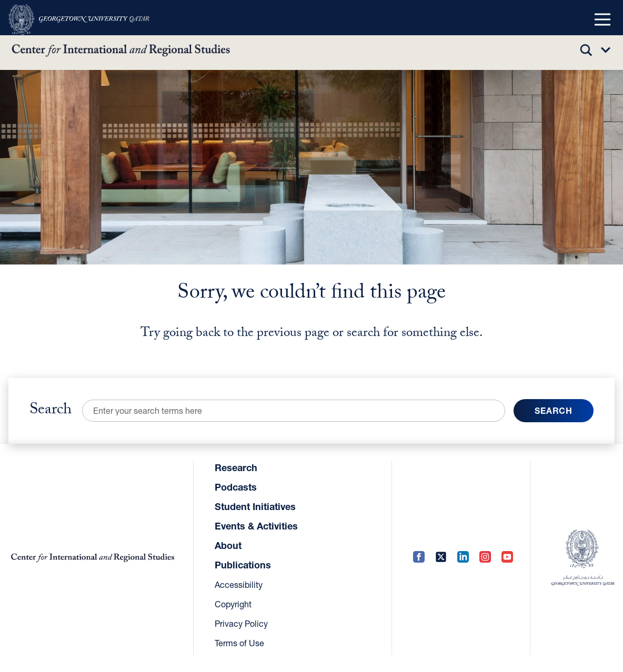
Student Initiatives (255, 506)
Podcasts (236, 487)
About (228, 545)
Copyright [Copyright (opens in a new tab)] (233, 604)
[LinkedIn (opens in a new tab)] (463, 558)
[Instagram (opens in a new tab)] (485, 558)
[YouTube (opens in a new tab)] (507, 558)
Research (236, 467)
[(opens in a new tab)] (79, 20)
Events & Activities (256, 526)
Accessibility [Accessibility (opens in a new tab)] (239, 584)
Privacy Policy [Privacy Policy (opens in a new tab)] (241, 623)
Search (51, 411)
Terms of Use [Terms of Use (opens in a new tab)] (239, 643)
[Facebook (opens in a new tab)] (419, 558)
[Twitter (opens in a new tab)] (441, 558)
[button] (602, 20)
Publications (243, 565)
